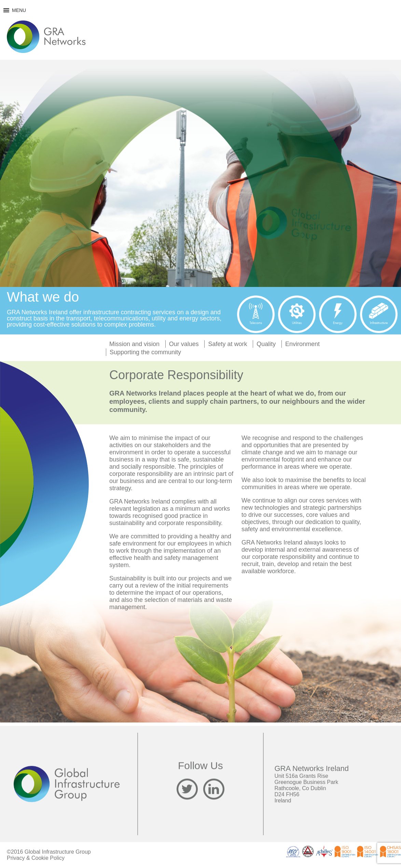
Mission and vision (134, 344)
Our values (184, 344)
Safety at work (227, 344)
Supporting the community (145, 352)
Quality (266, 344)
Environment (302, 344)
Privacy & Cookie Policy (36, 858)
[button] (19, 10)
